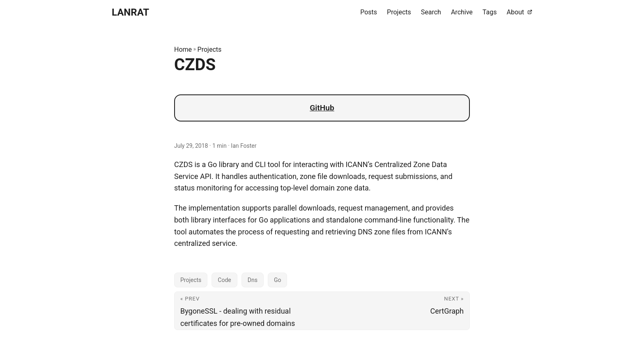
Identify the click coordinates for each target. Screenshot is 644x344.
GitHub (322, 108)
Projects (210, 49)
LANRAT (130, 12)
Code (224, 280)
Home (183, 49)
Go (278, 280)
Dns (253, 280)
